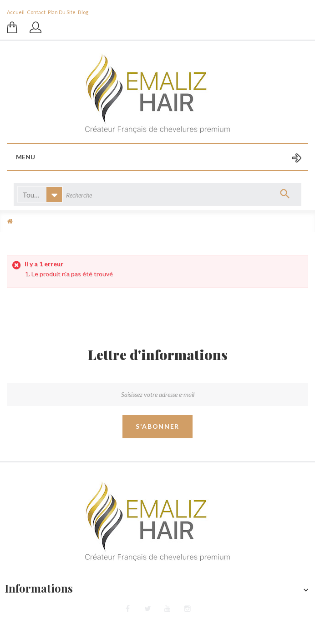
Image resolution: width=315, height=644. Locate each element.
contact (36, 12)
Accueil (16, 12)
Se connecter (36, 32)
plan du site (62, 12)
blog (83, 12)
